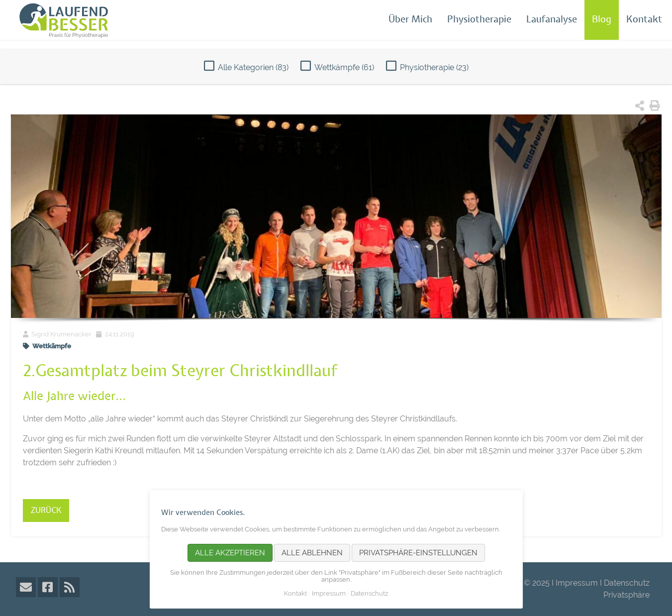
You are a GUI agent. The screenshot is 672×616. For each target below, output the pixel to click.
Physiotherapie (479, 20)
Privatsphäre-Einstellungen (418, 553)
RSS (70, 587)
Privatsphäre (626, 595)
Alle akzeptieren (230, 553)
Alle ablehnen (312, 553)
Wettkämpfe (344, 67)
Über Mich (410, 20)
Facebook (48, 587)
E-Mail (26, 587)
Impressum (577, 583)
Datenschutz (627, 583)
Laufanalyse (552, 20)
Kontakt (644, 20)
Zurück (46, 511)
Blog (602, 20)
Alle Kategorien (253, 67)
